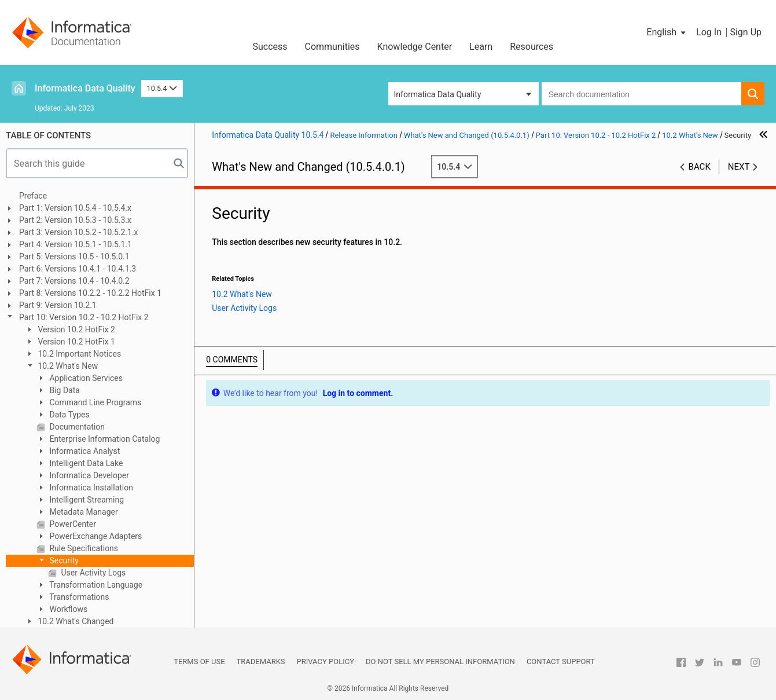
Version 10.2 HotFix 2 (76, 329)
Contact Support (561, 661)
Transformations (78, 597)
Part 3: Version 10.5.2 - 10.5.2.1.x (79, 232)
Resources (532, 47)
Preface (33, 196)
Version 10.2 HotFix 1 (76, 342)
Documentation (76, 427)
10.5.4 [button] (162, 88)
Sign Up (746, 32)
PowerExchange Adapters (95, 536)
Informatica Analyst (84, 451)
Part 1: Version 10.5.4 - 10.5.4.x (75, 208)
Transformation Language (95, 585)
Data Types (69, 415)
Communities (332, 47)
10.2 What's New (67, 366)
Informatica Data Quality (85, 88)
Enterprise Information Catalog (104, 439)
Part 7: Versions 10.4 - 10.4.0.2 (74, 281)
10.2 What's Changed (75, 621)
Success (270, 47)
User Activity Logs (92, 573)
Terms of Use (199, 661)
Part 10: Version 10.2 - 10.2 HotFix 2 (84, 317)
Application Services (85, 378)
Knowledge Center (415, 47)
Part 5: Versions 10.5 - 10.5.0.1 (74, 256)
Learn (481, 47)
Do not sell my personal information (440, 661)
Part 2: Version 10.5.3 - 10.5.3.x (75, 220)
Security (63, 560)
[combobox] (641, 94)
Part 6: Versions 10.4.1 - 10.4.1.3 (78, 269)
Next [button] (739, 167)
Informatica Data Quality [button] (438, 94)
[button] (667, 32)
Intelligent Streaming (86, 500)
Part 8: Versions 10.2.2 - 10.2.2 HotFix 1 (90, 293)
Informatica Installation (90, 488)
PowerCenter (72, 524)
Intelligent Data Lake (85, 463)
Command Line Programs (94, 402)
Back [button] (700, 167)
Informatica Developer (88, 475)
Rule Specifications (83, 548)
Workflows (67, 609)
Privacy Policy (326, 661)
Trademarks (261, 661)
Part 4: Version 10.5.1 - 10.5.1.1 (76, 244)
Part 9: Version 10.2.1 (58, 305)
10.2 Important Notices (78, 354)
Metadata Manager (83, 512)
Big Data (64, 390)
